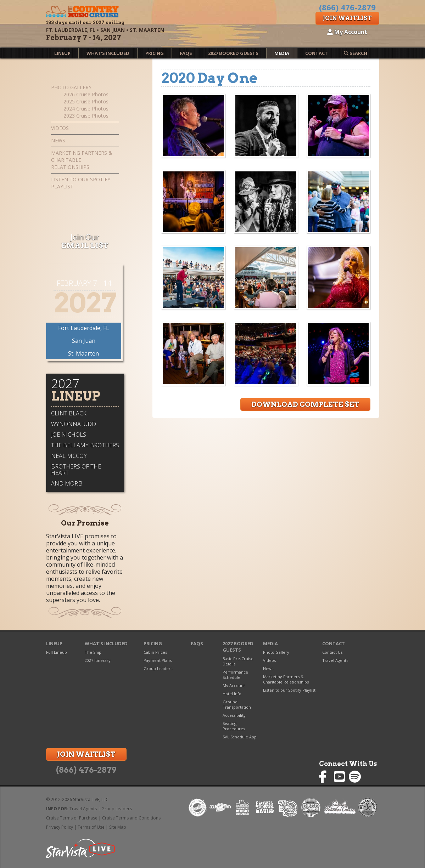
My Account (347, 32)
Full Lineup (57, 652)
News (58, 140)
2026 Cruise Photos (86, 94)
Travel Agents (335, 660)
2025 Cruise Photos (86, 101)
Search (356, 53)
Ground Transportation (237, 704)
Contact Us (332, 652)
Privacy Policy (60, 827)
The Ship (93, 652)
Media (282, 53)
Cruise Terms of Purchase (72, 818)
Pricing (155, 53)
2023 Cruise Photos (86, 116)
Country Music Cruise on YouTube (340, 777)
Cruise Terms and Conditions (131, 818)
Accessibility (234, 715)
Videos (60, 128)
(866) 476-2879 (86, 770)
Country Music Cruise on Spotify (355, 777)
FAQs (186, 53)
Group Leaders (158, 668)
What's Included (108, 53)
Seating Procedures (234, 726)
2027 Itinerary (98, 660)
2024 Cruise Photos (86, 109)
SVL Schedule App (240, 737)
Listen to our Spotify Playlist (81, 183)
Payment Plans (158, 660)
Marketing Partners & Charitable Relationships (82, 160)
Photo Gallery (71, 87)
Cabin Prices (155, 652)
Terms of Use (91, 827)
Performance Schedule (235, 675)
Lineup (62, 53)
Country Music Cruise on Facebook (325, 777)
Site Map (118, 827)
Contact (317, 53)
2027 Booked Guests (233, 53)
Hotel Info (232, 694)
